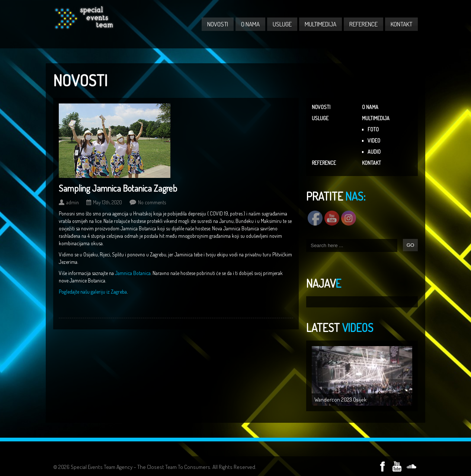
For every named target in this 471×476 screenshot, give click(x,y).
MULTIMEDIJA (321, 24)
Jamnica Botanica (133, 273)
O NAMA (250, 24)
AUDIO (374, 152)
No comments (152, 202)
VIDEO (374, 140)
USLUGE (282, 24)
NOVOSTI (218, 24)
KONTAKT (401, 24)
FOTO (373, 129)
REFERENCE (363, 24)
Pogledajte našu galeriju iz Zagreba (93, 292)
